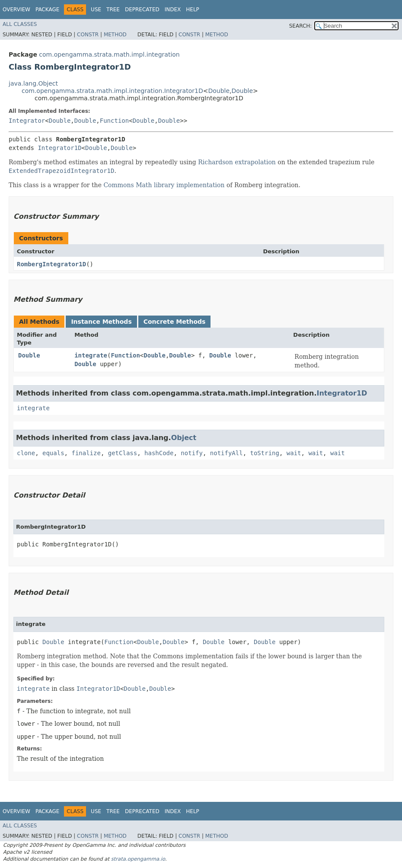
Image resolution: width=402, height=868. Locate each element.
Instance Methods (101, 322)
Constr (88, 35)
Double (219, 91)
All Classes (20, 24)
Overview (16, 10)
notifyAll (227, 453)
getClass (123, 453)
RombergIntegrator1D (51, 264)
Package (47, 10)
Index (173, 10)
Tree (113, 10)
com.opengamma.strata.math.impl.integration (109, 54)
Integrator (27, 121)
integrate (91, 355)
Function (114, 121)
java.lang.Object (33, 83)
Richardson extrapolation (237, 162)
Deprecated (142, 10)
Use (96, 10)
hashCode (159, 453)
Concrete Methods (175, 322)
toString (265, 453)
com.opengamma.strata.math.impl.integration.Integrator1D (112, 91)
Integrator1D (59, 148)
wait (294, 453)
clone (26, 453)
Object (184, 438)
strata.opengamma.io (138, 859)
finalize (86, 453)
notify (192, 453)
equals (53, 453)
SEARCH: (301, 26)
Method (115, 35)
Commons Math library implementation (164, 185)
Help (193, 10)
